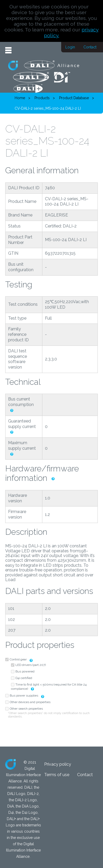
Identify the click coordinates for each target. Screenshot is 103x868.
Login (70, 47)
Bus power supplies (24, 695)
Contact (90, 47)
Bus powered (25, 671)
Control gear (18, 659)
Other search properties (26, 709)
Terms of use (57, 775)
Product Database (74, 98)
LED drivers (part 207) (31, 665)
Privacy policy (58, 764)
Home (20, 98)
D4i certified (24, 678)
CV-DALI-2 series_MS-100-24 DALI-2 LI (48, 108)
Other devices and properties (30, 702)
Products (42, 98)
